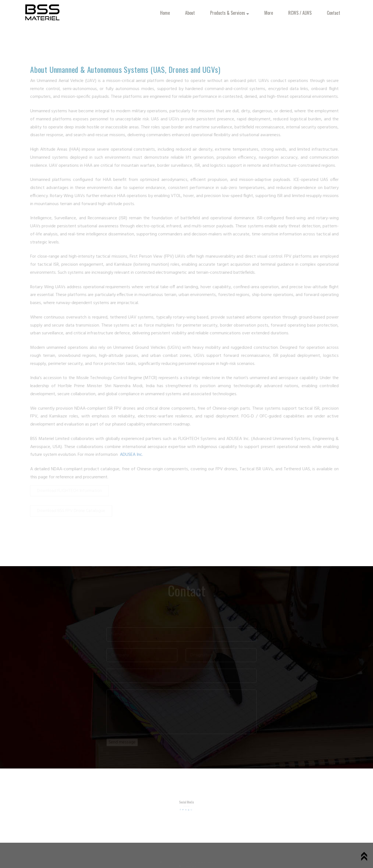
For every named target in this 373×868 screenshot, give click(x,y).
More (269, 13)
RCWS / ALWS (300, 13)
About (190, 13)
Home (165, 13)
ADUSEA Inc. (130, 455)
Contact (334, 13)
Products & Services (230, 13)
